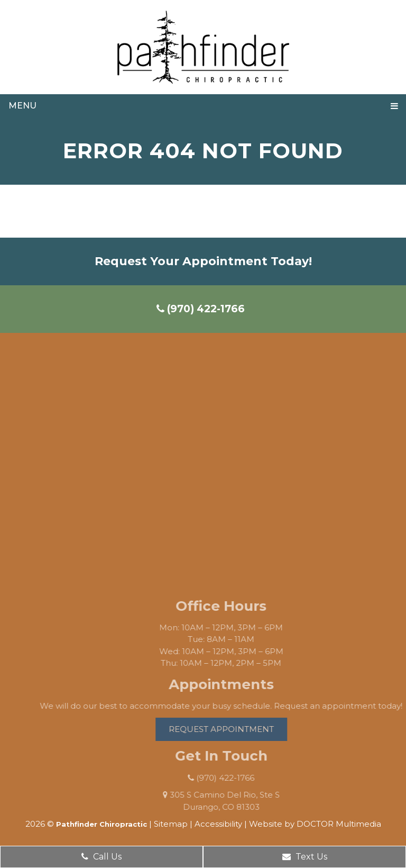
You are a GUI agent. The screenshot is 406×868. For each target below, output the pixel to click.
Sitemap (171, 824)
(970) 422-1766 (201, 309)
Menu (22, 106)
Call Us (101, 857)
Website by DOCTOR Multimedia (315, 824)
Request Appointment (231, 729)
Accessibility (218, 824)
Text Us (305, 857)
